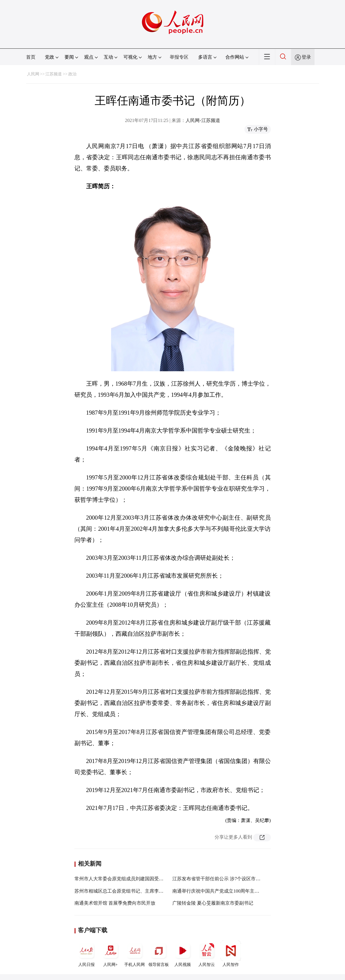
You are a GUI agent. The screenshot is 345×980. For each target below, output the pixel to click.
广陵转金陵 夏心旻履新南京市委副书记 (213, 903)
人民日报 (86, 954)
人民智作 (231, 954)
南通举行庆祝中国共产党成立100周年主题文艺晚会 (225, 891)
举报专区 (179, 57)
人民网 (33, 74)
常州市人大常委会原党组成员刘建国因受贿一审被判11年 (133, 879)
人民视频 (183, 954)
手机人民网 (135, 954)
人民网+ (111, 954)
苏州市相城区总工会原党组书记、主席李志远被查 (126, 891)
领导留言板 (159, 954)
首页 (31, 57)
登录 (306, 57)
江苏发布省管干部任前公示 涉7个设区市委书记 (221, 879)
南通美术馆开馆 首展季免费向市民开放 (115, 903)
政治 (72, 74)
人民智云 (207, 954)
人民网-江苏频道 (203, 120)
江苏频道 (54, 74)
